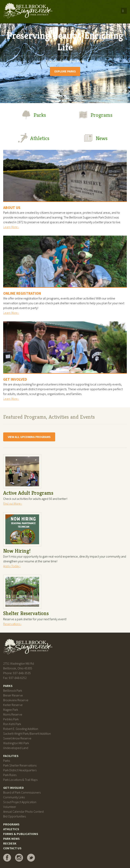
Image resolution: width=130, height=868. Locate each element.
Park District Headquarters (20, 770)
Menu (124, 11)
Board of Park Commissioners (22, 792)
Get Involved (15, 379)
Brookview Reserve (16, 700)
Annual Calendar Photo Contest (23, 811)
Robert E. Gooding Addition (21, 729)
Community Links (14, 797)
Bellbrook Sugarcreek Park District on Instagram (19, 858)
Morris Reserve (13, 714)
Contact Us (12, 848)
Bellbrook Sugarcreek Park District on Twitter (31, 858)
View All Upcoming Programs (29, 437)
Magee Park (11, 710)
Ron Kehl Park (12, 724)
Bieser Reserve (13, 695)
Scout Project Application (20, 802)
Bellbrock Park (13, 690)
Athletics (34, 138)
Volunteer (10, 807)
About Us (12, 208)
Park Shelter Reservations (20, 765)
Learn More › (11, 227)
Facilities (11, 756)
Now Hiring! (17, 551)
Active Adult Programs (28, 493)
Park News (11, 839)
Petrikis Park (11, 719)
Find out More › (13, 503)
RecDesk (10, 843)
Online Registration (22, 293)
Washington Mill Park (16, 743)
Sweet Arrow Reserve (17, 738)
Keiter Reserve (13, 705)
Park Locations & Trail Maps (20, 780)
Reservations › (12, 624)
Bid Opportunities (14, 816)
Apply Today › (12, 566)
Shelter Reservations (26, 613)
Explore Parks (65, 71)
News (95, 138)
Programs (95, 115)
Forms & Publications (21, 834)
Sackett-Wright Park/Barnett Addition (27, 733)
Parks (34, 115)
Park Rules (10, 775)
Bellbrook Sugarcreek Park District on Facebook (7, 858)
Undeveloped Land (16, 748)
